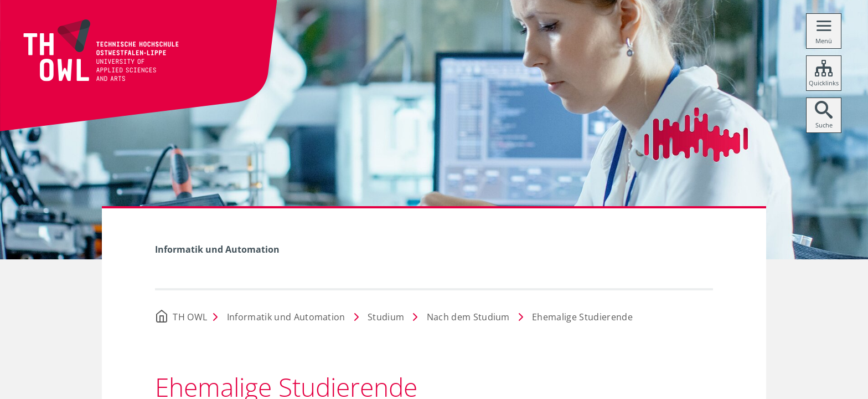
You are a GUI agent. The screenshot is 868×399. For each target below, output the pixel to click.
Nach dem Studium (468, 317)
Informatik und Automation (217, 249)
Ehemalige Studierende (582, 317)
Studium (386, 317)
